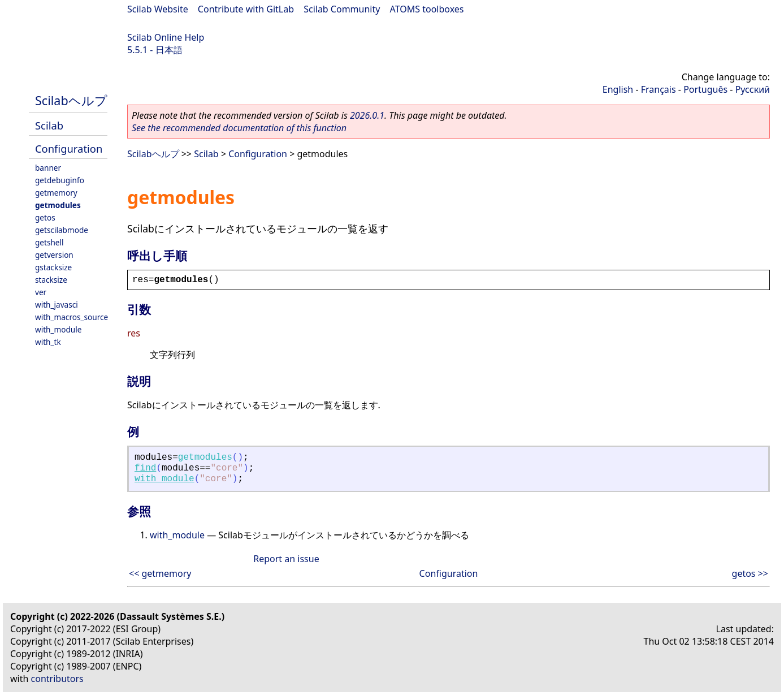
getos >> (750, 573)
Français (659, 89)
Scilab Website (158, 9)
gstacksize (53, 267)
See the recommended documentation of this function (239, 128)
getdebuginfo (60, 180)
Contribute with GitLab (246, 9)
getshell (49, 242)
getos (45, 217)
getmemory (56, 193)
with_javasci (57, 305)
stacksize (51, 280)
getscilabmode (62, 230)
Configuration (69, 148)
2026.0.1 (367, 115)
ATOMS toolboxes (427, 9)
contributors (57, 679)
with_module (58, 329)
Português (705, 89)
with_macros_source (72, 317)
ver (41, 292)
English (618, 89)
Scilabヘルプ (71, 100)
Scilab (49, 125)
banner (48, 168)
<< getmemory (160, 573)
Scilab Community (342, 9)
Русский (753, 89)
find (145, 468)
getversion (54, 255)
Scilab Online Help (166, 37)
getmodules (58, 205)
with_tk (48, 342)
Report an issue (286, 559)
